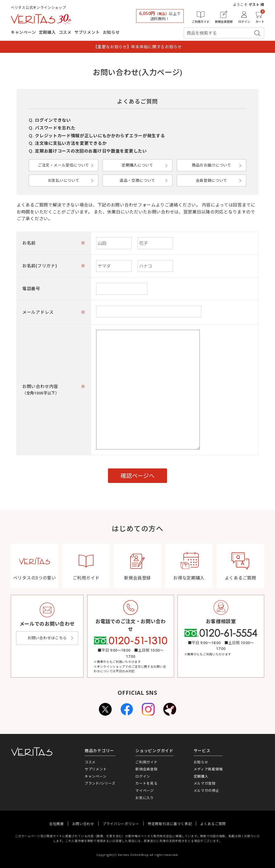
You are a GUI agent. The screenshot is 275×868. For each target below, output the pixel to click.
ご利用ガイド (146, 762)
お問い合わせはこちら (47, 638)
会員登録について (212, 180)
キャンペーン (23, 32)
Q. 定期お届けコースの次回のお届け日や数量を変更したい (88, 151)
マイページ (145, 791)
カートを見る (146, 783)
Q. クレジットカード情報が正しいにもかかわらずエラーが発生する (97, 136)
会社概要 (57, 824)
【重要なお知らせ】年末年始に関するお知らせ (137, 47)
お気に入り (145, 798)
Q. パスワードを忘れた (52, 128)
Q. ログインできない (50, 120)
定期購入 (47, 32)
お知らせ (111, 32)
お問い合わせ (83, 824)
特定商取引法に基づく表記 (170, 824)
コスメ (65, 32)
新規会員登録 (146, 769)
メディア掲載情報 (208, 769)
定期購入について (137, 165)
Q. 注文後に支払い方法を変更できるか (68, 143)
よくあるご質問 (213, 824)
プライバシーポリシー (121, 824)
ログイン (143, 776)
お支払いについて (64, 180)
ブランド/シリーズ (100, 783)
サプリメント (87, 32)
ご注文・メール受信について (64, 165)
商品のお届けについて (211, 165)
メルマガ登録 (205, 783)
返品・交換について (137, 180)
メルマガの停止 (207, 791)
